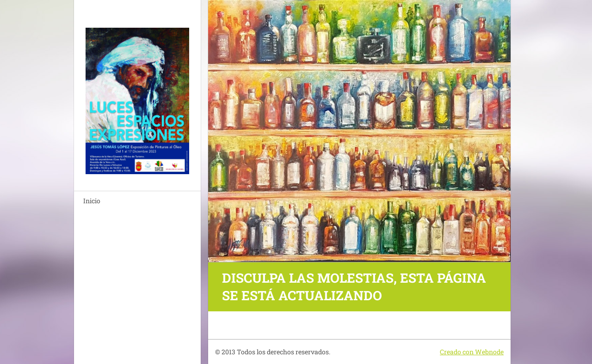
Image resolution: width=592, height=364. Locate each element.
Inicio (92, 201)
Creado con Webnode (472, 352)
